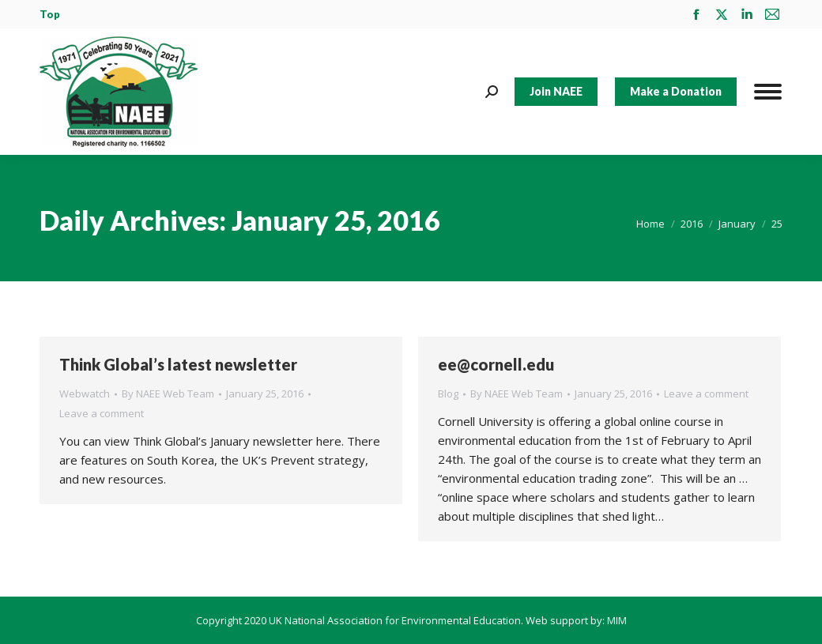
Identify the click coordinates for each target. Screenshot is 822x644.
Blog (448, 394)
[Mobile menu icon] (768, 92)
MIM (617, 620)
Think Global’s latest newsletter (178, 364)
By (168, 394)
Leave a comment (102, 413)
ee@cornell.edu (496, 364)
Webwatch (85, 394)
